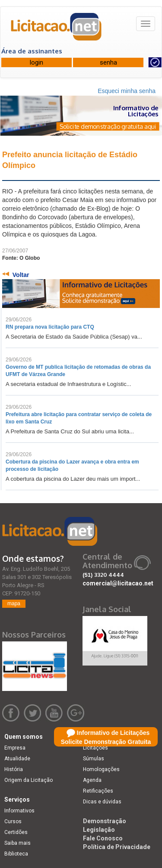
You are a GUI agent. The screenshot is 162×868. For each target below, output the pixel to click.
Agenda (92, 780)
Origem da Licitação (29, 780)
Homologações (101, 769)
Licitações (95, 748)
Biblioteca (16, 854)
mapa (14, 604)
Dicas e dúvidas (102, 802)
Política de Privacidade (117, 847)
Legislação (99, 830)
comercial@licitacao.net (118, 583)
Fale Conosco (103, 838)
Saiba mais (17, 843)
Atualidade (17, 759)
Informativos (19, 811)
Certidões (16, 832)
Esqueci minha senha (127, 91)
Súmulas (94, 759)
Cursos (13, 821)
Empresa (15, 748)
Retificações (98, 791)
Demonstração (105, 821)
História (14, 769)
